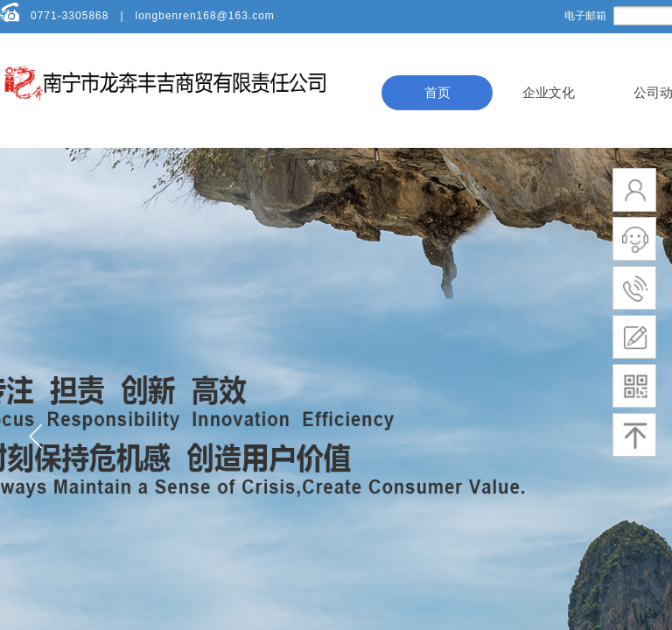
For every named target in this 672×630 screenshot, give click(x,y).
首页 (437, 93)
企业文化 (549, 93)
